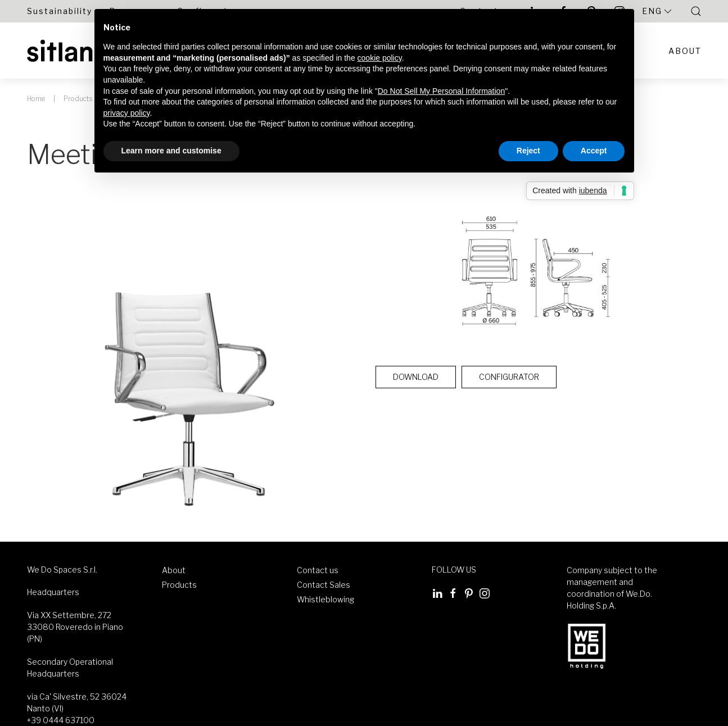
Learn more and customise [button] (171, 151)
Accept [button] (594, 151)
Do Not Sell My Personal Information (441, 91)
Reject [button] (528, 151)
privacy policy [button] (127, 113)
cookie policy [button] (380, 58)
